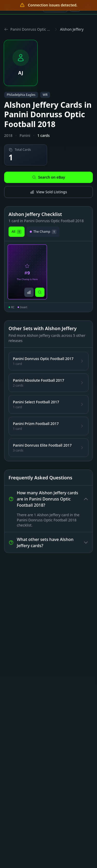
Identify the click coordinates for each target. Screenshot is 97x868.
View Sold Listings (48, 192)
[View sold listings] (29, 292)
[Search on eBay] (40, 292)
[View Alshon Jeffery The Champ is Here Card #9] (27, 272)
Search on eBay (49, 177)
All (17, 232)
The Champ (43, 232)
